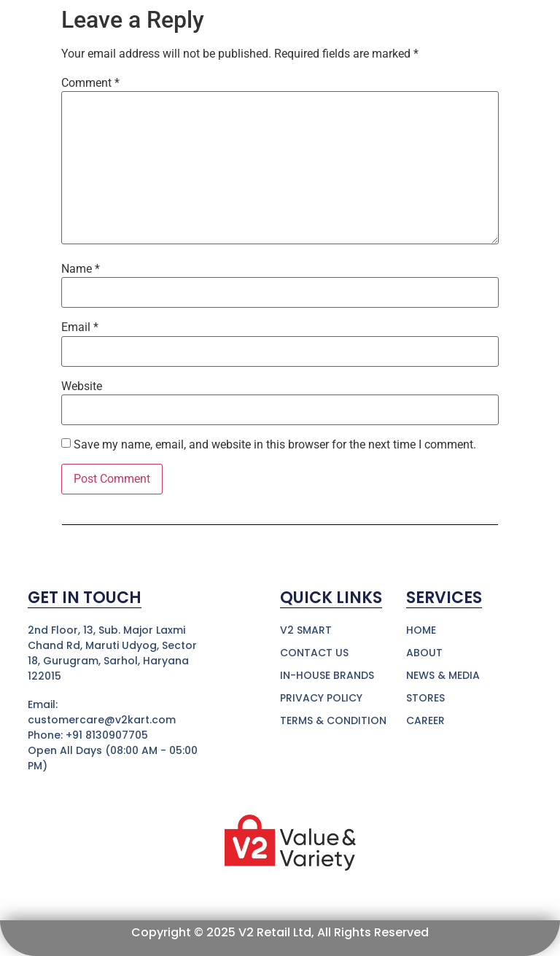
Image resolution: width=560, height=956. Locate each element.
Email (80, 327)
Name (81, 269)
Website (82, 386)
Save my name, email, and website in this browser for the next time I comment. (275, 445)
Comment (90, 83)
